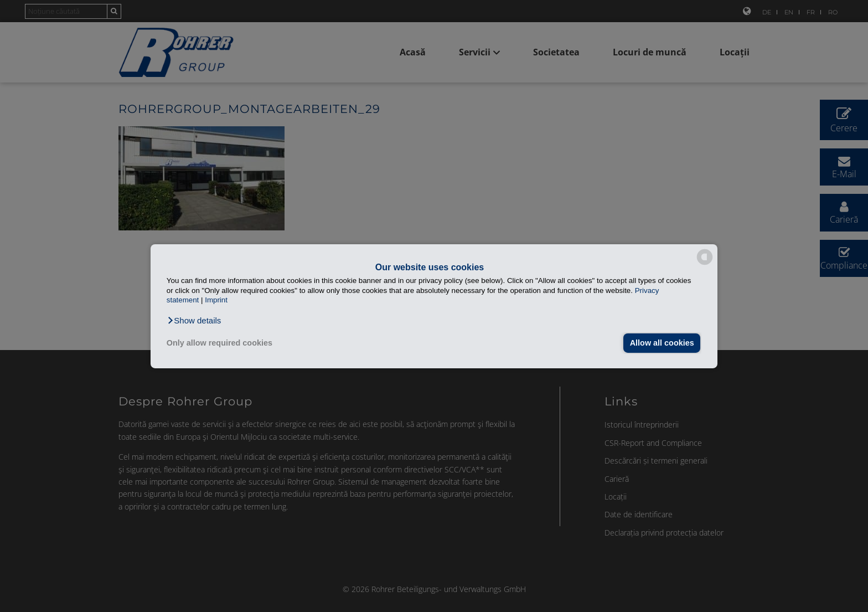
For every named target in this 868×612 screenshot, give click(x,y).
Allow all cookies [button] (662, 343)
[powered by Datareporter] (705, 264)
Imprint (216, 300)
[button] (194, 320)
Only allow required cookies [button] (219, 343)
